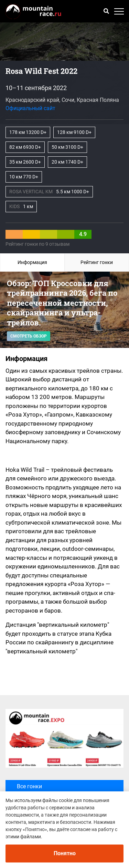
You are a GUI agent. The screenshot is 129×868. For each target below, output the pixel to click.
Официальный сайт (30, 108)
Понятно (65, 853)
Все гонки (36, 791)
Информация (32, 262)
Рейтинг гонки (97, 262)
